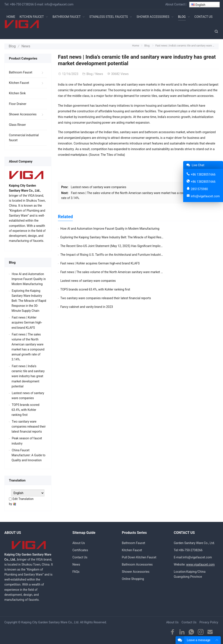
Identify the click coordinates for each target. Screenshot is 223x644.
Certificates (80, 549)
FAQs (76, 571)
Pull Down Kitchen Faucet (139, 557)
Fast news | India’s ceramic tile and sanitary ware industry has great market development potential (28, 375)
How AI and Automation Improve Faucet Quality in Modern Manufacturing (110, 228)
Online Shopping (133, 578)
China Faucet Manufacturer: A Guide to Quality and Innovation (29, 454)
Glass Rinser (17, 124)
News (24, 46)
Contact (180, 4)
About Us (79, 542)
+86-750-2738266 (22, 4)
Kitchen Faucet (19, 82)
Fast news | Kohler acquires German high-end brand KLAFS (100, 245)
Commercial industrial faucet (24, 137)
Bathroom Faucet (21, 72)
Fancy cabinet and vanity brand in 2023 (167, 262)
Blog (12, 46)
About (169, 4)
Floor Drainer (18, 103)
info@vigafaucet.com (59, 4)
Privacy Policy (209, 621)
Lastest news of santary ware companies (99, 186)
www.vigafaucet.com (200, 564)
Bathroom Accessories (137, 564)
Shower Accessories (23, 113)
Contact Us (80, 557)
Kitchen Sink (17, 93)
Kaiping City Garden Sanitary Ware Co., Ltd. (50, 621)
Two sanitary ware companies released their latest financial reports (106, 262)
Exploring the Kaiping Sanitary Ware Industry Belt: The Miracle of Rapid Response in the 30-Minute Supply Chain (29, 300)
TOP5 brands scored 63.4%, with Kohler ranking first (176, 254)
